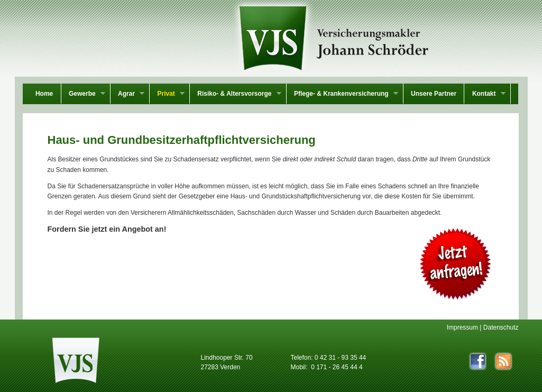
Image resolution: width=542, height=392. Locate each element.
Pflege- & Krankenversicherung (342, 95)
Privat (167, 95)
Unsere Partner (434, 94)
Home (44, 94)
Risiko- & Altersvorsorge (236, 95)
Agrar (127, 95)
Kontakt (485, 95)
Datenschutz (501, 327)
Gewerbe (83, 95)
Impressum (462, 327)
